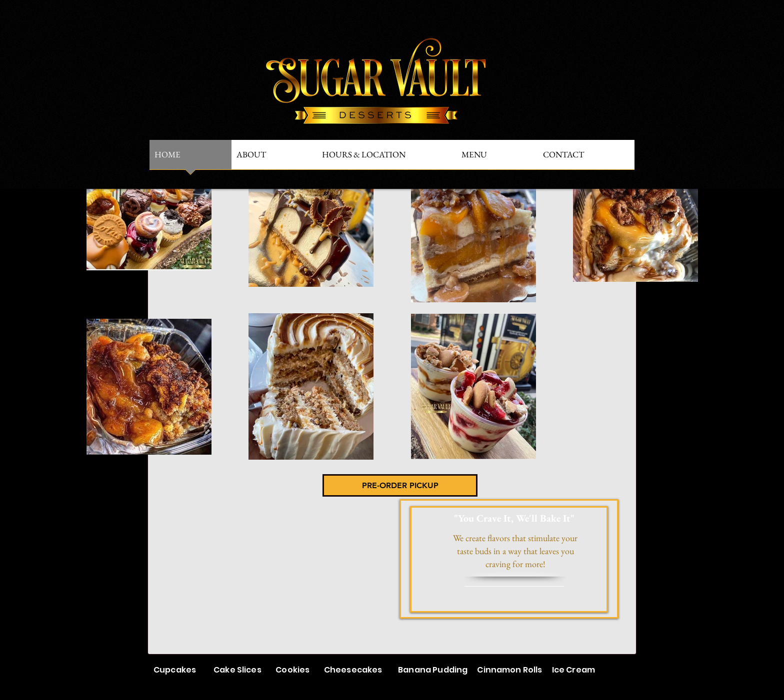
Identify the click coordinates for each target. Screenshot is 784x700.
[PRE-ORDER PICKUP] (400, 485)
